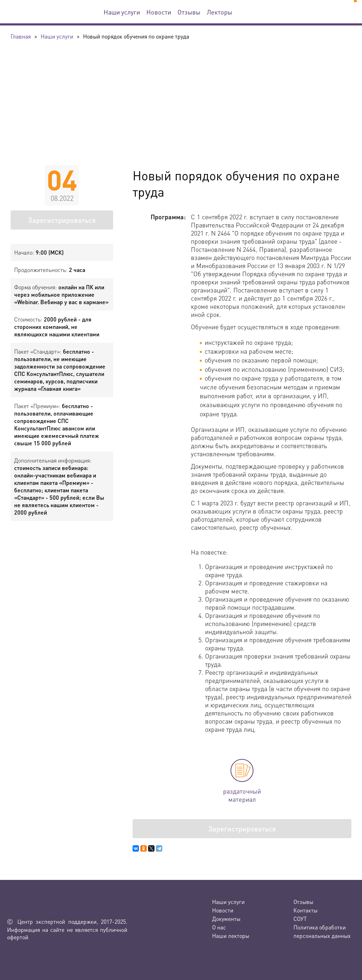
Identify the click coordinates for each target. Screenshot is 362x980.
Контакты (305, 910)
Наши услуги (122, 12)
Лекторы (220, 12)
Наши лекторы (231, 936)
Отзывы (189, 12)
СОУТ (300, 919)
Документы (226, 919)
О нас (219, 927)
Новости (159, 12)
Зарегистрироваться (62, 220)
